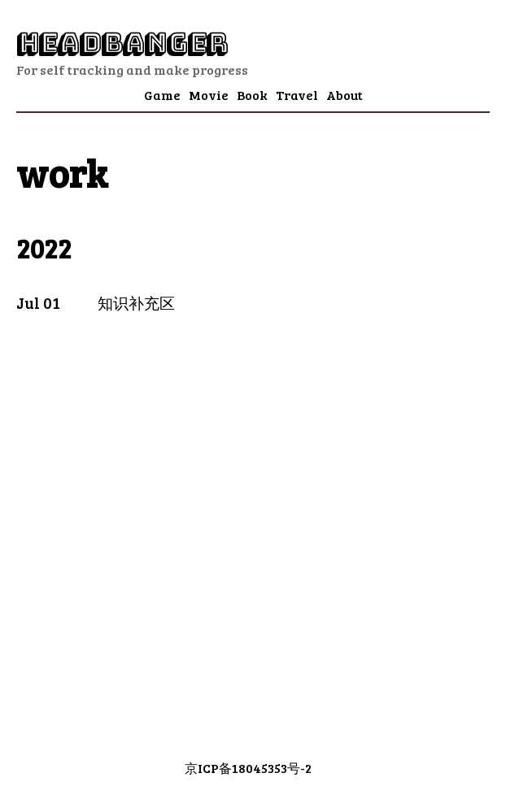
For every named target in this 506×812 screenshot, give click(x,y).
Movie (209, 95)
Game (162, 95)
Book (252, 95)
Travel (297, 95)
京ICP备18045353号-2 (248, 768)
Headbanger (122, 43)
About (345, 95)
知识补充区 (136, 302)
